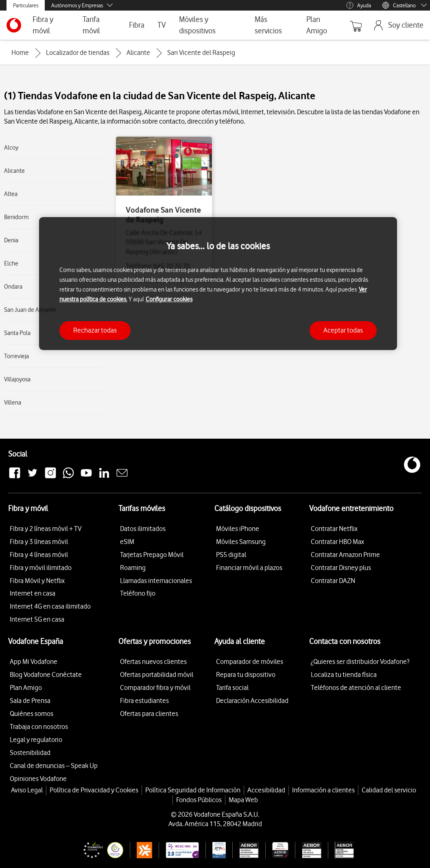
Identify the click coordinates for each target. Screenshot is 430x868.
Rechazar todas (95, 330)
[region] (218, 284)
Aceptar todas (343, 330)
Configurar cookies (169, 299)
